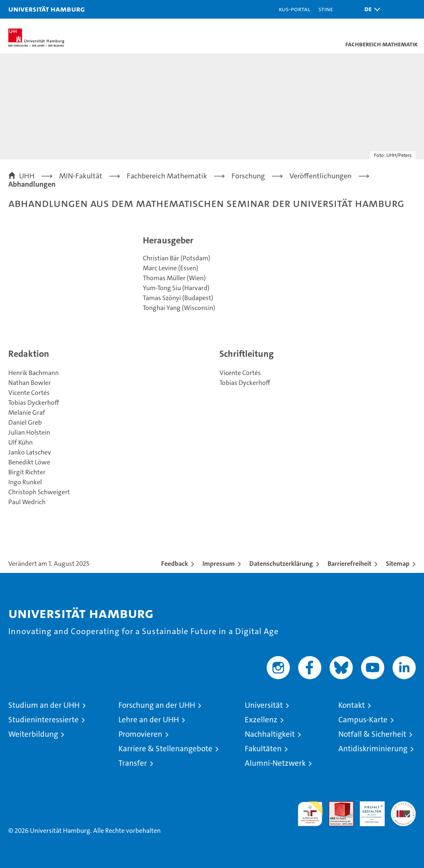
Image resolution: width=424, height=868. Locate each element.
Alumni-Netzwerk (275, 763)
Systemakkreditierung (403, 806)
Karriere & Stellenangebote (165, 749)
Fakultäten (263, 749)
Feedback (175, 564)
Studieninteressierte (43, 720)
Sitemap (398, 564)
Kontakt (352, 705)
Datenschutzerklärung (281, 564)
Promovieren (140, 734)
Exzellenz (261, 720)
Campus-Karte (363, 720)
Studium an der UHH (44, 705)
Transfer (133, 763)
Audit (337, 806)
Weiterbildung (33, 734)
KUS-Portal (294, 9)
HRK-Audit (368, 810)
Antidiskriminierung (373, 749)
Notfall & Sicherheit (372, 734)
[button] (370, 9)
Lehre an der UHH (149, 720)
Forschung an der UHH (157, 705)
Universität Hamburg (47, 9)
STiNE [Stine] (326, 9)
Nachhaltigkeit (270, 734)
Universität (264, 705)
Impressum (219, 564)
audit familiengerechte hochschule (310, 814)
